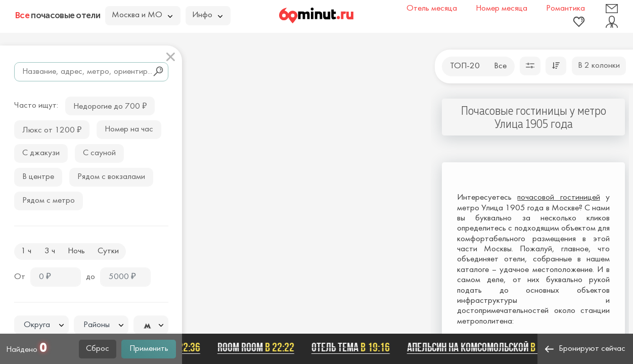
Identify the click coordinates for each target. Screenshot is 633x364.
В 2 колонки (599, 66)
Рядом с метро (49, 201)
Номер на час (129, 129)
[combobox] (41, 325)
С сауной (99, 153)
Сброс (98, 349)
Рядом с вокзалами (111, 177)
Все (500, 66)
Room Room (257, 347)
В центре (38, 177)
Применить (149, 349)
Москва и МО (142, 15)
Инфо (207, 15)
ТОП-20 (465, 66)
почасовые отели (58, 15)
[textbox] (41, 325)
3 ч (50, 251)
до (91, 277)
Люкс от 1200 (52, 129)
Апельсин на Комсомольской (485, 347)
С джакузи (41, 153)
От (20, 277)
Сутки (108, 251)
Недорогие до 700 (110, 105)
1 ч (26, 251)
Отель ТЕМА (352, 347)
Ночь (76, 251)
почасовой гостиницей (558, 198)
